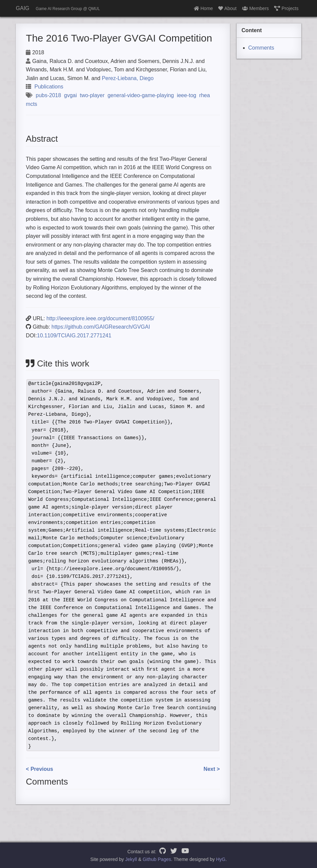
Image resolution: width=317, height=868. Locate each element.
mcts (31, 104)
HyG (221, 859)
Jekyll (131, 859)
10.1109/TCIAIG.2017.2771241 (74, 336)
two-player (92, 95)
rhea (205, 95)
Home (203, 8)
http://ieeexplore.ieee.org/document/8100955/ (100, 318)
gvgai (70, 95)
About (227, 8)
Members (255, 8)
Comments (261, 48)
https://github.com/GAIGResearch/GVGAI (101, 327)
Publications (49, 87)
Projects (286, 8)
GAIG (22, 8)
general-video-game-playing (141, 95)
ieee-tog (186, 95)
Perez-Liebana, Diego (128, 78)
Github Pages (157, 859)
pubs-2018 (49, 95)
